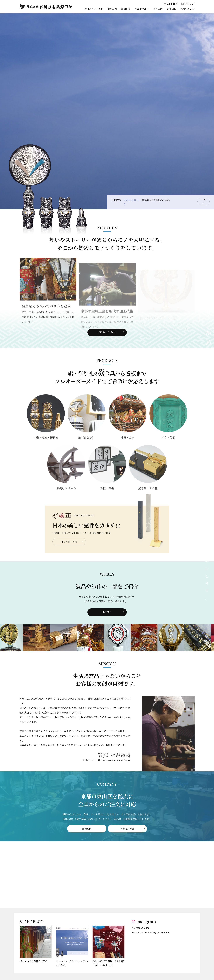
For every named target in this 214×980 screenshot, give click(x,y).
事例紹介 (126, 9)
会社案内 (158, 9)
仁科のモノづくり (94, 9)
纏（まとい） (87, 449)
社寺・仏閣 (168, 449)
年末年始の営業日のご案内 (156, 200)
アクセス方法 (128, 827)
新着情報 (172, 9)
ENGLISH (190, 4)
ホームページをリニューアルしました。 (72, 962)
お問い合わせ (188, 9)
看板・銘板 (107, 500)
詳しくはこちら (72, 541)
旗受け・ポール (66, 500)
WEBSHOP (172, 4)
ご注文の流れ (142, 9)
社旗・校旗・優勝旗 (46, 449)
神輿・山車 (127, 449)
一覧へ (203, 202)
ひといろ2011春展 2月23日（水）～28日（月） (109, 962)
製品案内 (112, 9)
